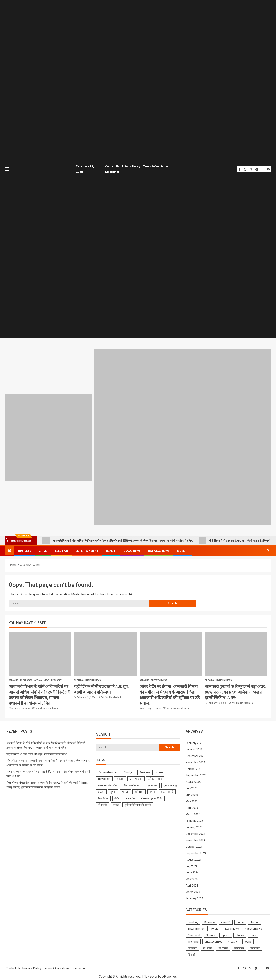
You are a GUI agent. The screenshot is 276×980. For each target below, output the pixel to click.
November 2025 (195, 761)
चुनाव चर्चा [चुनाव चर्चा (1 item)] (152, 784)
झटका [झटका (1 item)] (101, 791)
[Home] (9, 550)
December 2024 (195, 833)
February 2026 (194, 742)
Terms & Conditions (155, 166)
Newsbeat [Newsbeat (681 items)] (194, 934)
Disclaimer (111, 171)
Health (111, 550)
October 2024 (194, 846)
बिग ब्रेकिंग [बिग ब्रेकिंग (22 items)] (255, 947)
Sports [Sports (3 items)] (226, 934)
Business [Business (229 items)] (210, 921)
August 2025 (193, 781)
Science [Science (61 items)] (211, 934)
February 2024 (194, 897)
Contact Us (111, 166)
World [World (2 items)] (248, 941)
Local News (132, 550)
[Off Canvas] (7, 169)
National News (159, 550)
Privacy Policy (130, 166)
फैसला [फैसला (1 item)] (125, 791)
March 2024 (193, 891)
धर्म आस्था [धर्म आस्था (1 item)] (223, 947)
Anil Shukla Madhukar (47, 708)
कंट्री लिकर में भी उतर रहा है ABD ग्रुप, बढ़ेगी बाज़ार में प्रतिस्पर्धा (235, 540)
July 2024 (192, 865)
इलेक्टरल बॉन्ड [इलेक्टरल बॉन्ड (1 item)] (155, 778)
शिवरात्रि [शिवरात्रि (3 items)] (192, 954)
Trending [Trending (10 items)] (193, 941)
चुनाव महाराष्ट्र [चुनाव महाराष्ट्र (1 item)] (170, 784)
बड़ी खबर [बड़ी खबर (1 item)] (139, 791)
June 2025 (192, 794)
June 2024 (192, 872)
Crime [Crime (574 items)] (240, 921)
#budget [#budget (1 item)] (128, 771)
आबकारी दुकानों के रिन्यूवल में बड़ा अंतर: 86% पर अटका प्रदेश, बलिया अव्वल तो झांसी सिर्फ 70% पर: (235, 691)
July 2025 (192, 787)
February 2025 (194, 820)
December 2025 (195, 755)
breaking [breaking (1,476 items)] (193, 921)
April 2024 (192, 884)
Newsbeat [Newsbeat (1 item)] (104, 778)
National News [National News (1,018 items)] (253, 928)
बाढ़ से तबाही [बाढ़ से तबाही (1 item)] (167, 791)
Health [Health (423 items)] (215, 928)
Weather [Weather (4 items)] (233, 941)
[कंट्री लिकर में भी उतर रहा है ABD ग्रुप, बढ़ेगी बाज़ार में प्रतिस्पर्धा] (105, 653)
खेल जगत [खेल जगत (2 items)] (193, 947)
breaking (13, 679)
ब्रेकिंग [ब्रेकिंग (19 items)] (117, 797)
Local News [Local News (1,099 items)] (232, 928)
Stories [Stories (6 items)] (240, 934)
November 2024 (195, 839)
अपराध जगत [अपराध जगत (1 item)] (136, 778)
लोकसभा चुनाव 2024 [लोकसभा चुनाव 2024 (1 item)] (152, 797)
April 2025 (192, 807)
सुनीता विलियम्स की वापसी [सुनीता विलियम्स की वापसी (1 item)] (138, 804)
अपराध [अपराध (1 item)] (120, 778)
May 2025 (192, 800)
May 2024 (192, 878)
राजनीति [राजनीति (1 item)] (131, 797)
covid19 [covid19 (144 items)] (226, 921)
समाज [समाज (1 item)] (116, 804)
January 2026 (194, 749)
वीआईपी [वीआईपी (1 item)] (102, 804)
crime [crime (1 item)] (160, 771)
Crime (43, 550)
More (181, 550)
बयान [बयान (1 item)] (152, 791)
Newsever (150, 975)
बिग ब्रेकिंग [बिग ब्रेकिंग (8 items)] (103, 797)
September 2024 (196, 852)
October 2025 (194, 768)
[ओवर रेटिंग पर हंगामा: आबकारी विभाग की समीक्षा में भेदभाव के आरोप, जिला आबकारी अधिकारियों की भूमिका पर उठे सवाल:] (171, 653)
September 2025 (196, 774)
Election (62, 550)
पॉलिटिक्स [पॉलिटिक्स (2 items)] (239, 947)
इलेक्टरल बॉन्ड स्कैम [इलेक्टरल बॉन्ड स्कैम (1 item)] (108, 784)
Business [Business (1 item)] (145, 771)
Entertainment (87, 550)
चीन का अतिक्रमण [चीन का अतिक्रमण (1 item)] (132, 784)
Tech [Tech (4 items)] (253, 934)
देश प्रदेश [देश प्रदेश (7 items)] (207, 947)
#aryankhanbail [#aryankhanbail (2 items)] (108, 771)
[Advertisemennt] (183, 436)
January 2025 (194, 826)
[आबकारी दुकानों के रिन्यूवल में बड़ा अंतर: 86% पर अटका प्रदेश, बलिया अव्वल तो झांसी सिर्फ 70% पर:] (236, 653)
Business (25, 550)
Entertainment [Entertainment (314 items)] (197, 928)
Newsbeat (56, 679)
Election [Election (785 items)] (255, 921)
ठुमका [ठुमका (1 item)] (113, 791)
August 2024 (193, 859)
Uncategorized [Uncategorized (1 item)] (213, 941)
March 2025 (193, 813)
